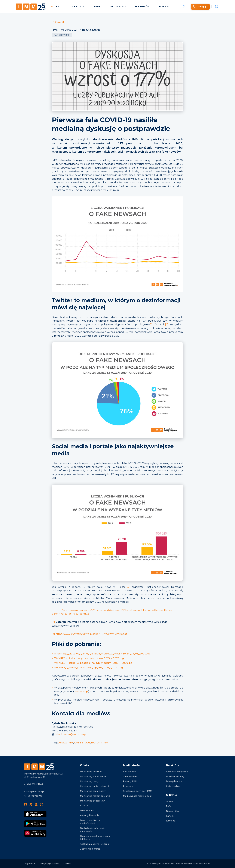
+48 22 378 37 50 (35, 796)
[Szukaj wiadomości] (184, 7)
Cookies (67, 864)
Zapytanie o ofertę (90, 849)
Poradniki (128, 786)
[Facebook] (25, 804)
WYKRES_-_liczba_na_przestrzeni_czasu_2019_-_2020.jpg (89, 658)
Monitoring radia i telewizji (94, 786)
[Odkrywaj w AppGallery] (35, 833)
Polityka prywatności (49, 864)
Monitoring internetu (92, 772)
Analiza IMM (66, 743)
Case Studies (130, 776)
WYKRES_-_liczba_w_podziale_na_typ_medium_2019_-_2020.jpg (93, 663)
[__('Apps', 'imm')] (216, 7)
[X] (31, 804)
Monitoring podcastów (92, 801)
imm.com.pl (81, 691)
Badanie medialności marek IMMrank (95, 838)
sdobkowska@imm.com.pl (71, 734)
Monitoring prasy (89, 781)
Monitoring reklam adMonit (95, 796)
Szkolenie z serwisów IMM (138, 791)
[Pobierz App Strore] (35, 814)
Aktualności (129, 772)
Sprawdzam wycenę (177, 772)
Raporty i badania (89, 815)
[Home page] (31, 7)
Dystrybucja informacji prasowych (92, 830)
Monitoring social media (93, 776)
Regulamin (30, 864)
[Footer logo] (39, 767)
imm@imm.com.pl (35, 792)
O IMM (170, 801)
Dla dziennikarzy (175, 776)
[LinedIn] (36, 804)
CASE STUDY (82, 743)
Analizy (84, 806)
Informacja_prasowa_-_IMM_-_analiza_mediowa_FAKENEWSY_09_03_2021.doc (102, 654)
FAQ (168, 806)
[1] (151, 325)
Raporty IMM (62, 35)
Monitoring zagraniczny (93, 791)
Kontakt (170, 821)
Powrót (58, 22)
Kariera (170, 816)
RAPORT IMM (100, 743)
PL (52, 6)
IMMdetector (87, 811)
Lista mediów (173, 786)
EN (58, 6)
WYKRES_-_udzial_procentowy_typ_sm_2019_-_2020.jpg (88, 668)
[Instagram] (42, 804)
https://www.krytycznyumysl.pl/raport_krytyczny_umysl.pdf (91, 634)
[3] (128, 587)
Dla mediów (173, 811)
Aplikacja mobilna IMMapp (94, 844)
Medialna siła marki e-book (138, 796)
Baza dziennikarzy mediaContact (90, 822)
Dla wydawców (174, 781)
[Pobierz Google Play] (35, 824)
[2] (167, 325)
